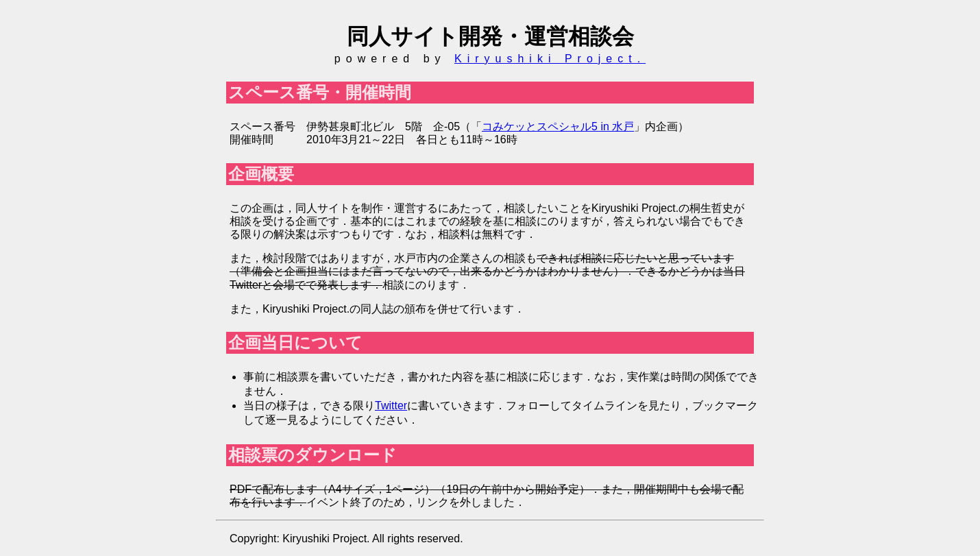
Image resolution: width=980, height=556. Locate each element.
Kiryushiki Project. (550, 59)
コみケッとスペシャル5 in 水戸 (558, 126)
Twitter (391, 406)
